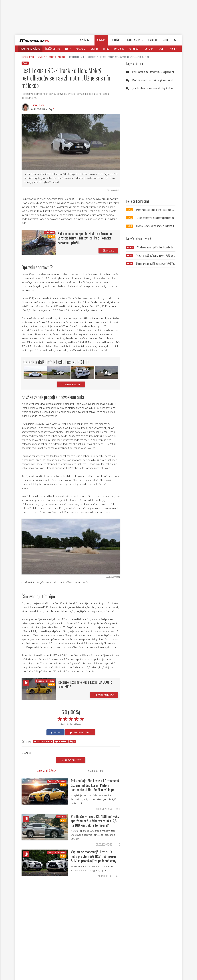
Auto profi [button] (134, 49)
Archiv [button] (173, 49)
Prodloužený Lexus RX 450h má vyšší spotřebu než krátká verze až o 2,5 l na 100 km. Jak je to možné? (95, 821)
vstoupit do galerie (71, 384)
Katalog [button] (153, 40)
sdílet (55, 732)
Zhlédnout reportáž (104, 695)
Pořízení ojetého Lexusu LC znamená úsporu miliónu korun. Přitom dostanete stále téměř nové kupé (95, 785)
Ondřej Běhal (38, 105)
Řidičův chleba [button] (52, 49)
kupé (72, 741)
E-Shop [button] (165, 40)
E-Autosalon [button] (135, 40)
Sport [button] (162, 49)
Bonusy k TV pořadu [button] (30, 49)
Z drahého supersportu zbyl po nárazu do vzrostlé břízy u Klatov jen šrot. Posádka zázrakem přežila (85, 238)
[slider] (71, 718)
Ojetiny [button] (94, 49)
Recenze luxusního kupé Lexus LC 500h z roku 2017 (85, 684)
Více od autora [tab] (95, 771)
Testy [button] (68, 49)
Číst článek (108, 251)
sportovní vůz (61, 741)
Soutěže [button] (116, 40)
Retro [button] (106, 49)
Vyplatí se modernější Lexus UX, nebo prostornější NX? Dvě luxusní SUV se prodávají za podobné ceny (94, 856)
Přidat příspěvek (71, 760)
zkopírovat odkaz (80, 732)
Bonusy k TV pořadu (57, 57)
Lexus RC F (47, 741)
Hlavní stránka (28, 57)
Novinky (41, 57)
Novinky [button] (101, 40)
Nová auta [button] (81, 49)
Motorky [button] (149, 49)
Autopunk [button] (119, 49)
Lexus (37, 741)
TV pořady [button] (85, 40)
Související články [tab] (46, 771)
